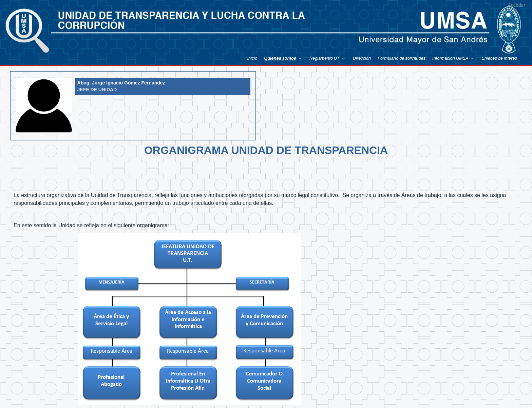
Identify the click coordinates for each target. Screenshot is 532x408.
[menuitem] (252, 58)
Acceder (517, 5)
